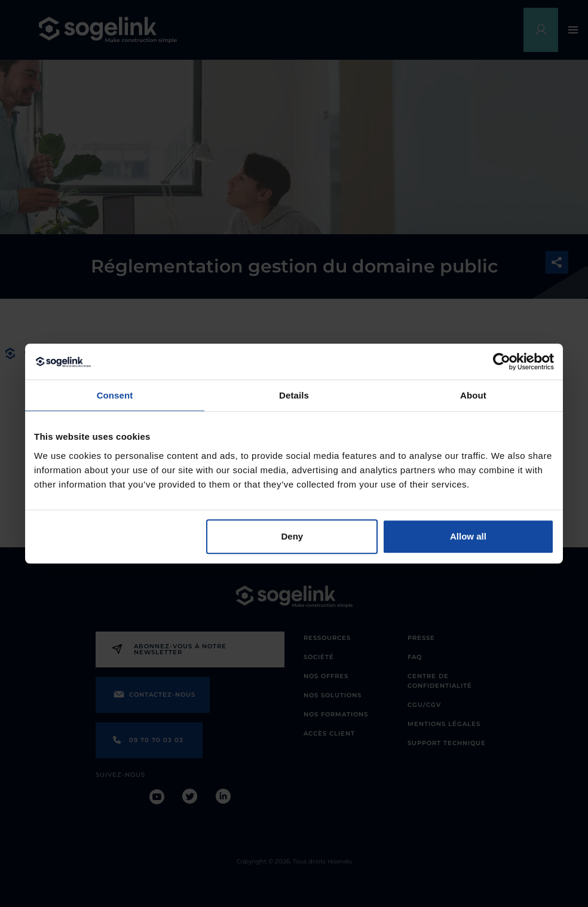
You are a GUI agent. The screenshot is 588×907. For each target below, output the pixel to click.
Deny (293, 536)
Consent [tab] (115, 395)
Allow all (468, 536)
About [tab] (473, 395)
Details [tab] (294, 395)
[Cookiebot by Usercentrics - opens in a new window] (502, 361)
